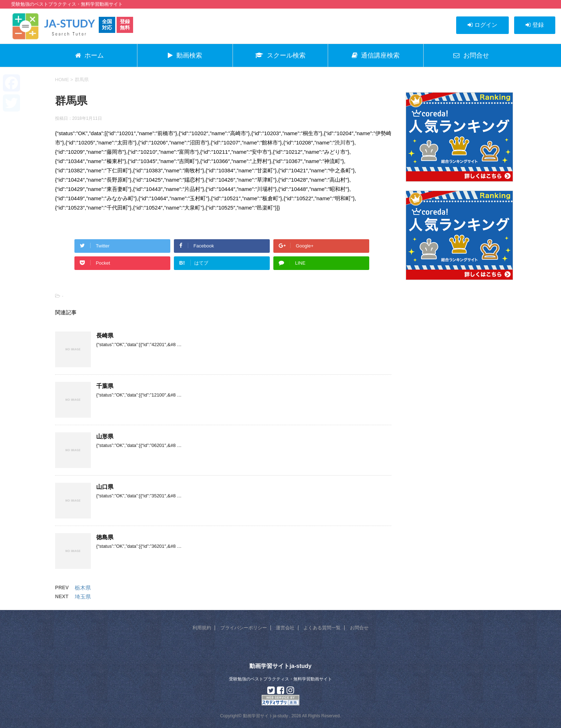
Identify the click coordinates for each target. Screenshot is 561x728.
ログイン (482, 25)
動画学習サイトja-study (280, 666)
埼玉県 (83, 597)
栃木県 (83, 588)
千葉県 (105, 386)
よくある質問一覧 (322, 628)
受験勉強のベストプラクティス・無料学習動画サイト (280, 679)
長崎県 (105, 336)
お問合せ (359, 628)
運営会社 (285, 628)
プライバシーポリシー (244, 628)
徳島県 (105, 537)
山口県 (105, 487)
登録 (535, 25)
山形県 (105, 436)
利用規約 (202, 628)
